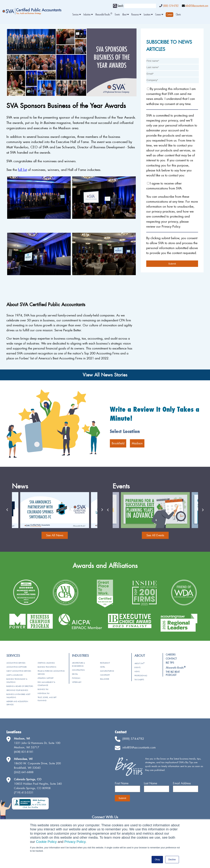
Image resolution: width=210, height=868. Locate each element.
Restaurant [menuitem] (105, 663)
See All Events (155, 535)
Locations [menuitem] (148, 15)
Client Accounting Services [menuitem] (19, 671)
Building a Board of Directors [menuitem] (20, 686)
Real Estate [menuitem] (105, 679)
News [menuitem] (137, 672)
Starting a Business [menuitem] (46, 663)
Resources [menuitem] (136, 15)
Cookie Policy (46, 842)
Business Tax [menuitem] (43, 689)
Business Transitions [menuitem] (47, 667)
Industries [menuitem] (88, 15)
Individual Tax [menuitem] (44, 693)
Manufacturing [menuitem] (107, 671)
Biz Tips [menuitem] (170, 663)
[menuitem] (169, 15)
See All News (55, 535)
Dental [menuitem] (75, 674)
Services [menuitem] (77, 15)
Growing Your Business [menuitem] (17, 690)
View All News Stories (105, 375)
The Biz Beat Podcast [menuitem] (173, 673)
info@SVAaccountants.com (197, 6)
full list (22, 170)
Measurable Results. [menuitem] (104, 15)
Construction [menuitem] (78, 670)
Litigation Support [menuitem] (46, 678)
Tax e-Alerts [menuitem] (139, 680)
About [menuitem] (126, 15)
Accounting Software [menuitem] (17, 667)
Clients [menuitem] (178, 15)
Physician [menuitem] (76, 678)
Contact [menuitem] (171, 659)
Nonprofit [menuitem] (105, 675)
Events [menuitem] (117, 15)
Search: (121, 6)
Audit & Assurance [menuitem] (15, 675)
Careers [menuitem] (159, 15)
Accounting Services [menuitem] (16, 663)
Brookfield (118, 443)
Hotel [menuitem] (103, 667)
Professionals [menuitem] (141, 676)
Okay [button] (157, 860)
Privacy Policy (75, 842)
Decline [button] (172, 860)
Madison (137, 443)
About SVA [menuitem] (139, 663)
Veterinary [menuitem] (77, 682)
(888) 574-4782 (171, 6)
